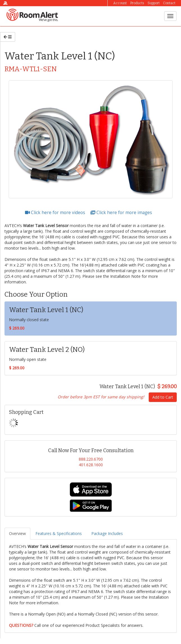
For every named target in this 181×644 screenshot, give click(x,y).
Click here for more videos (56, 213)
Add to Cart (163, 397)
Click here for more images (121, 213)
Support (154, 3)
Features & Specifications (59, 533)
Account (120, 3)
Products (137, 3)
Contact (169, 3)
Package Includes (107, 533)
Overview (17, 533)
